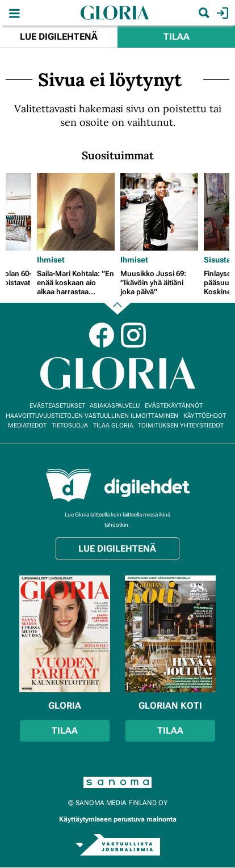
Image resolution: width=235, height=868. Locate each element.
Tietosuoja (70, 425)
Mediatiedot (27, 425)
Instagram (133, 335)
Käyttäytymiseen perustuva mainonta (118, 819)
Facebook (102, 335)
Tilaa (177, 37)
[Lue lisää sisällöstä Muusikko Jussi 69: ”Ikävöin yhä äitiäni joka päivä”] (159, 212)
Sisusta (217, 260)
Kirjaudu (221, 13)
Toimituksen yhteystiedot (181, 425)
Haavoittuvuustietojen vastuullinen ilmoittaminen (92, 416)
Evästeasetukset (57, 406)
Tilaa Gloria (113, 425)
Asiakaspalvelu (115, 406)
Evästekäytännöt (174, 406)
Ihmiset (51, 260)
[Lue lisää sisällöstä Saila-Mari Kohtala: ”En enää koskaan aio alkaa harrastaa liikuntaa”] (76, 212)
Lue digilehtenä (59, 37)
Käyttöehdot (205, 416)
